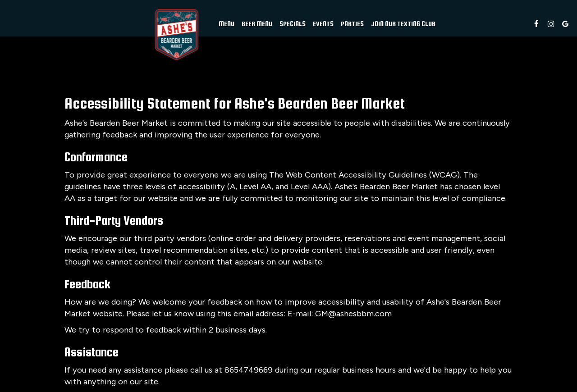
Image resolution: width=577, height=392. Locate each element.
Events (323, 24)
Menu (227, 24)
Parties (352, 24)
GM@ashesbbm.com (353, 314)
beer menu (257, 24)
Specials (293, 24)
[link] (176, 35)
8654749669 (249, 370)
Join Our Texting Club (403, 24)
